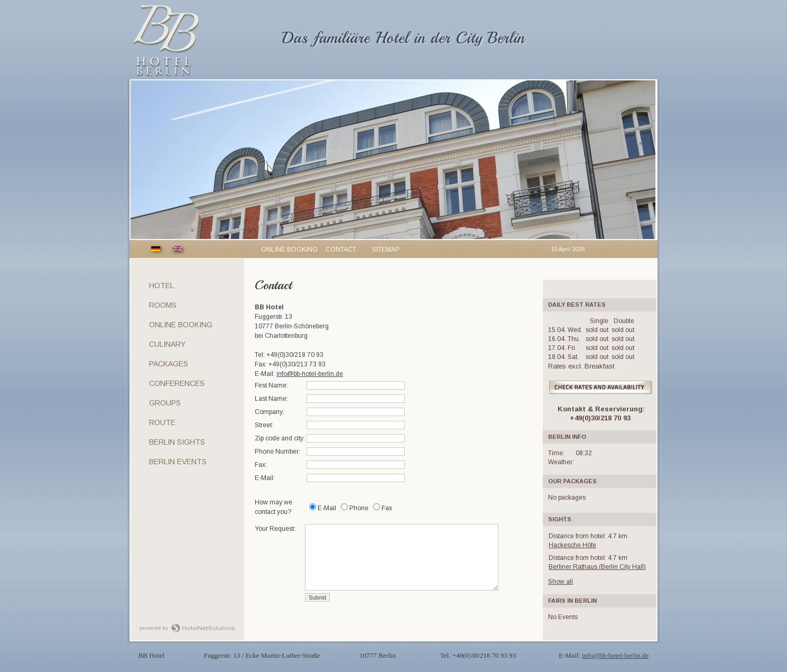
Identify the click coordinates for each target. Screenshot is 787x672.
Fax (387, 508)
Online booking (289, 250)
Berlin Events (178, 462)
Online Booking (181, 325)
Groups (165, 403)
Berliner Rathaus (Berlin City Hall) (597, 567)
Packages (169, 364)
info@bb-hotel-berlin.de (310, 374)
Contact (341, 250)
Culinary (167, 344)
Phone (359, 508)
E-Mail (327, 508)
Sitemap (386, 250)
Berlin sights (177, 442)
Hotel (161, 286)
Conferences (177, 383)
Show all (561, 582)
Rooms (163, 305)
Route (162, 422)
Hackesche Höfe (572, 545)
